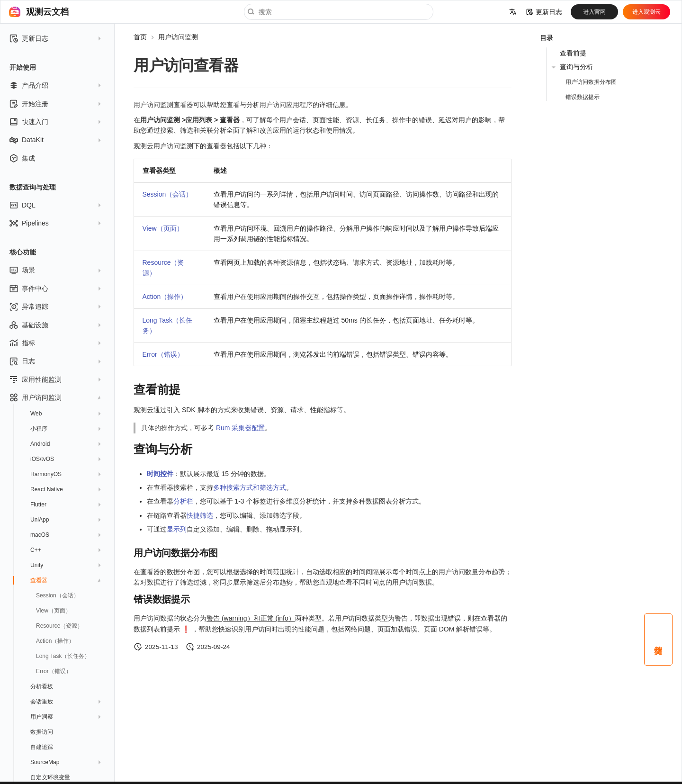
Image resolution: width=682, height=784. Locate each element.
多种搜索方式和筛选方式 (250, 487)
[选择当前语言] (513, 12)
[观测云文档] (15, 12)
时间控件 (160, 474)
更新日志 (544, 12)
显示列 (177, 529)
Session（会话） (168, 194)
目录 (547, 38)
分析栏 (183, 501)
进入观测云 (646, 12)
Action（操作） (165, 297)
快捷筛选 (200, 515)
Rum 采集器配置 (240, 428)
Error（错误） (163, 354)
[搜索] (339, 12)
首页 (140, 37)
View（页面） (163, 228)
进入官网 (594, 12)
